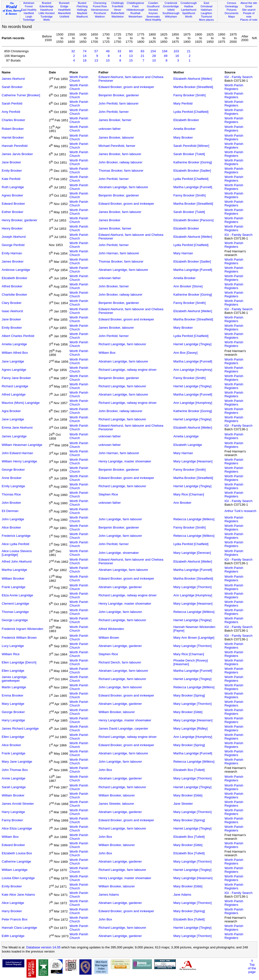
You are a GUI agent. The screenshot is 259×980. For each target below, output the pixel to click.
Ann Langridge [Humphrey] (193, 370)
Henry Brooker (12, 228)
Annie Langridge (14, 778)
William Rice (11, 654)
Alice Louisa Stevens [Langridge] (17, 553)
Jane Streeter (183, 804)
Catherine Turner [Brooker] (21, 95)
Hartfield (29, 13)
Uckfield (64, 17)
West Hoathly (153, 20)
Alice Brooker (11, 527)
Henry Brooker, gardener (19, 220)
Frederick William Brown (19, 638)
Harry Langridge (13, 720)
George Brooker (13, 470)
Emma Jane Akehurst (17, 428)
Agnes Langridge (14, 370)
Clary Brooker (12, 303)
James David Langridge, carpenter (123, 728)
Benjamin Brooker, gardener (119, 95)
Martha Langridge (14, 570)
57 (96, 51)
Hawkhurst (46, 10)
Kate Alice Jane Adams (18, 895)
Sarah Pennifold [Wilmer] (191, 146)
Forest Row (100, 6)
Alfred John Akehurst (17, 561)
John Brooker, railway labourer (120, 162)
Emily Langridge (13, 486)
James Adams (109, 895)
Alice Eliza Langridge (17, 828)
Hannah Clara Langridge (19, 928)
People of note (249, 15)
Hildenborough (135, 10)
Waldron (100, 17)
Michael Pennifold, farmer (117, 146)
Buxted (82, 3)
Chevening (100, 3)
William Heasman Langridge (22, 445)
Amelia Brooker (184, 129)
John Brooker (11, 503)
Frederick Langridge (16, 536)
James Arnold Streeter (18, 804)
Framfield (118, 6)
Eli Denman (10, 511)
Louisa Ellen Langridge (18, 878)
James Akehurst (13, 79)
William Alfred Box (15, 353)
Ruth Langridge (13, 187)
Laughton (206, 13)
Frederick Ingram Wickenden (22, 629)
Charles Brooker (13, 120)
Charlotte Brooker (14, 295)
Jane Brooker (11, 162)
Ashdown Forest (29, 5)
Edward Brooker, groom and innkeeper (126, 87)
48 (108, 51)
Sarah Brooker (12, 87)
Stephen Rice (108, 494)
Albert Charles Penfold (18, 336)
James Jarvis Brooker (17, 154)
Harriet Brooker (13, 137)
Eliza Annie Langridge (17, 595)
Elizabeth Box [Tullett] (189, 770)
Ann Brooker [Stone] (188, 286)
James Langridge (14, 436)
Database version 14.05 (43, 947)
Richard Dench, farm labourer (120, 662)
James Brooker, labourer (116, 137)
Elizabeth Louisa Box (17, 853)
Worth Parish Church (79, 79)
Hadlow (189, 6)
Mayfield (82, 13)
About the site (249, 3)
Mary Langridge (13, 704)
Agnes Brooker (12, 195)
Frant (135, 6)
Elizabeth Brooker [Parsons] (193, 220)
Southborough (171, 13)
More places (207, 20)
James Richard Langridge (20, 728)
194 (165, 51)
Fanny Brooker (12, 820)
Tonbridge (29, 20)
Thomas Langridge (15, 612)
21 (189, 51)
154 (153, 51)
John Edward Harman (17, 453)
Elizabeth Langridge (188, 445)
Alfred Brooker (12, 286)
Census (231, 3)
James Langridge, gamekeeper (15, 679)
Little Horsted (46, 13)
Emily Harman (12, 253)
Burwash (64, 3)
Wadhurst (82, 17)
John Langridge (13, 519)
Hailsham (206, 10)
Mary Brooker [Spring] (189, 695)
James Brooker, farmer (115, 120)
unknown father (110, 129)
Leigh (29, 17)
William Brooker (13, 578)
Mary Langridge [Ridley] (190, 728)
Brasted (46, 3)
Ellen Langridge (13, 671)
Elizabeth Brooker (186, 120)
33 (119, 51)
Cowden (153, 3)
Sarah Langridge (14, 787)
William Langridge (15, 870)
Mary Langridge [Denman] (192, 553)
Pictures (231, 10)
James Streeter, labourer (116, 804)
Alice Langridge (13, 903)
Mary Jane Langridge (17, 762)
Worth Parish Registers (234, 87)
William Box (107, 353)
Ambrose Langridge (16, 270)
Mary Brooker (183, 137)
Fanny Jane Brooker (16, 378)
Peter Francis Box (15, 919)
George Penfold (13, 245)
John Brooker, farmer (114, 286)
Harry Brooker (12, 911)
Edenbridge (47, 6)
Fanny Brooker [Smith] (190, 95)
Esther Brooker (13, 212)
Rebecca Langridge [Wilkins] (194, 519)
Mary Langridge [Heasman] (193, 461)
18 (85, 60)
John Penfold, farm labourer (119, 103)
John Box (105, 770)
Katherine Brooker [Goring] (193, 162)
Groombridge (171, 6)
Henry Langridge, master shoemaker (125, 461)
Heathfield (64, 10)
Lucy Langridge (13, 646)
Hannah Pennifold (15, 146)
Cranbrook (171, 3)
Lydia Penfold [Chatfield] (191, 112)
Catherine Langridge (16, 861)
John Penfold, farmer (114, 112)
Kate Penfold (11, 179)
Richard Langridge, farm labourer (122, 344)
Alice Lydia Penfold (15, 544)
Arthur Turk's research (240, 511)
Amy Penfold (11, 112)
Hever (118, 10)
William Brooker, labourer (117, 712)
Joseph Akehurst (14, 237)
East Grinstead (206, 5)
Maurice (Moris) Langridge (21, 403)
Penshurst (100, 13)
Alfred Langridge (14, 394)
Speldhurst (189, 13)
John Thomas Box (15, 770)
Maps (232, 17)
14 (85, 56)
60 (131, 51)
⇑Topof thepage (252, 966)
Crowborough (189, 3)
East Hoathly (29, 10)
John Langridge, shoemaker (119, 553)
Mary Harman (183, 253)
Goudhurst (153, 6)
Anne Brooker (12, 478)
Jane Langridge (13, 361)
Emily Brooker (12, 171)
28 (154, 56)
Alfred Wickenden (111, 629)
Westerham (135, 17)
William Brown (109, 638)
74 (85, 51)
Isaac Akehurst (12, 311)
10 (108, 60)
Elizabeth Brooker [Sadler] (192, 171)
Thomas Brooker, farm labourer (121, 171)
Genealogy (231, 6)
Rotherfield (118, 13)
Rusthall (135, 13)
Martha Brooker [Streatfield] (193, 87)
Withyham (171, 17)
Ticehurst (206, 17)
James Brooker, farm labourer (120, 154)
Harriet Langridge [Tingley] (192, 344)
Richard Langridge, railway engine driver (128, 370)
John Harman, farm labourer (119, 253)
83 (143, 51)
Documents (231, 13)
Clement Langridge (15, 604)
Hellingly (82, 10)
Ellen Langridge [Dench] (19, 662)
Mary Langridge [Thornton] (192, 587)
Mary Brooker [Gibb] (188, 712)
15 (131, 60)
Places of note (249, 20)
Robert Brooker (13, 129)
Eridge (64, 6)
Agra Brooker (11, 411)
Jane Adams (182, 895)
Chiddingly (118, 3)
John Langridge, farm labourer (120, 519)
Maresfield (64, 13)
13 (131, 56)
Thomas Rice (11, 494)
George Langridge (15, 620)
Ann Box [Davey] (185, 353)
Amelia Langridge (14, 344)
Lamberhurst (189, 10)
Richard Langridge (15, 386)
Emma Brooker (13, 695)
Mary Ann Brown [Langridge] (194, 638)
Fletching (82, 6)
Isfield (171, 10)
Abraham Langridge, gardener (120, 587)
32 (73, 51)
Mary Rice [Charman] (189, 494)
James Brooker (110, 220)
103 (176, 51)
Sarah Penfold (12, 103)
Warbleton (118, 17)
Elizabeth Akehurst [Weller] (193, 79)
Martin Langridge (14, 687)
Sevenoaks (153, 17)
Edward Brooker (13, 204)
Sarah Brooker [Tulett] (189, 154)
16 (177, 56)
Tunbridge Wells (46, 18)
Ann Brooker (182, 503)
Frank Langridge (14, 587)
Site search (249, 10)
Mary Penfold (183, 103)
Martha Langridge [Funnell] (193, 187)
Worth (189, 17)
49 (166, 56)
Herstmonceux (100, 10)
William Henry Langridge (19, 461)
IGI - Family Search (238, 77)
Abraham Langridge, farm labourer (123, 187)
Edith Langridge (13, 936)
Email (249, 6)
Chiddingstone (135, 3)
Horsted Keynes (153, 11)
